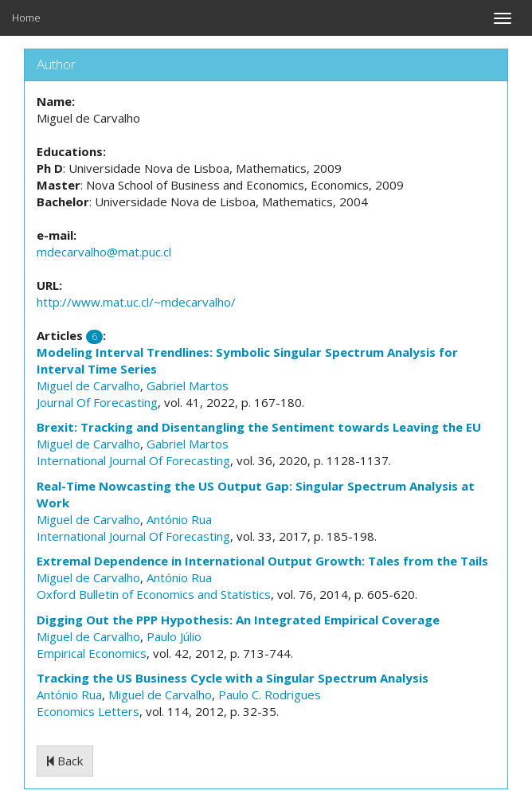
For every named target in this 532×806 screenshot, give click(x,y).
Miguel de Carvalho (88, 385)
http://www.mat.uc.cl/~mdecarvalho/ (136, 302)
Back (65, 761)
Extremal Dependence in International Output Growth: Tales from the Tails (262, 561)
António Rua (179, 519)
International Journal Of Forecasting (133, 460)
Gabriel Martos (188, 385)
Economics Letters (88, 711)
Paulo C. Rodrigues (270, 694)
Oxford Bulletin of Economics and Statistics (154, 594)
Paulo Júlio (174, 636)
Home (26, 18)
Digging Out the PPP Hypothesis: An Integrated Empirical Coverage (238, 620)
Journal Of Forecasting (97, 402)
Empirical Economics (92, 653)
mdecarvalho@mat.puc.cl (104, 252)
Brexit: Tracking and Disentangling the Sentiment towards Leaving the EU (259, 427)
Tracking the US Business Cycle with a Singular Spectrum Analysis (233, 678)
